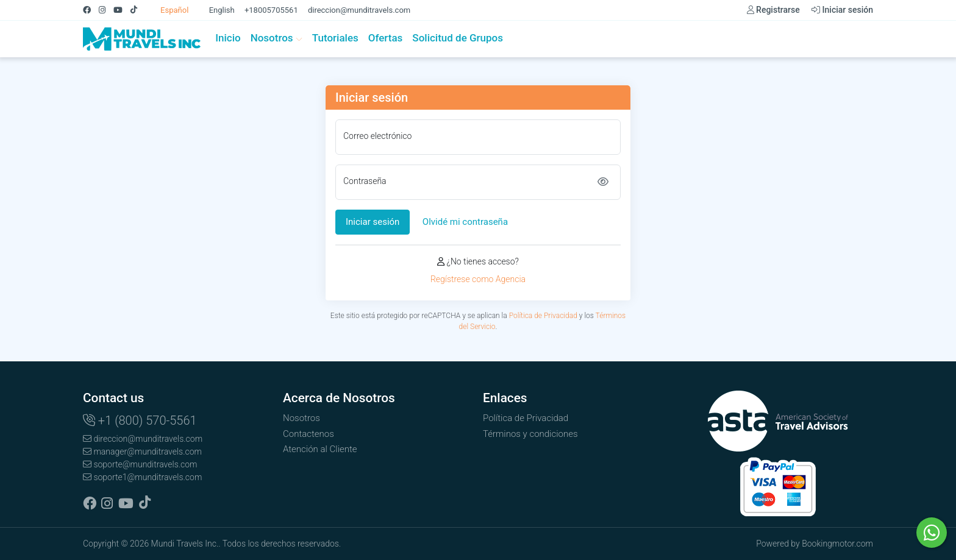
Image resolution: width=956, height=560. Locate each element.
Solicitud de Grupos (458, 38)
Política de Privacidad (543, 316)
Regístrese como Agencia (478, 279)
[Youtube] (122, 10)
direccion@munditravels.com (359, 10)
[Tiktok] (138, 10)
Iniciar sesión (842, 10)
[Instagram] (106, 10)
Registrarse (773, 10)
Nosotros (276, 38)
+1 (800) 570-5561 (140, 420)
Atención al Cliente (320, 449)
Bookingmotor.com (837, 544)
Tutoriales (335, 38)
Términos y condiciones (530, 434)
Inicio (228, 38)
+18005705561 (271, 10)
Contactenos (309, 434)
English (216, 10)
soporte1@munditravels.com (142, 477)
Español (169, 10)
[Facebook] (91, 10)
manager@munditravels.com (142, 452)
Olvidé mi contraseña (465, 222)
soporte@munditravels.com (140, 464)
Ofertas (386, 38)
